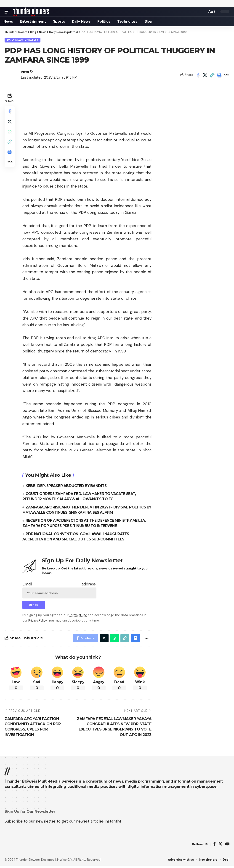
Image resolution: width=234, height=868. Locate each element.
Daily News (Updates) (23, 40)
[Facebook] (214, 846)
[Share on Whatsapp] (10, 134)
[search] (202, 12)
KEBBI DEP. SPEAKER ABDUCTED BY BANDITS (68, 486)
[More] (226, 75)
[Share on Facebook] (198, 75)
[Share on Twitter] (205, 75)
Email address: (59, 590)
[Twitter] (220, 846)
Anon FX (28, 72)
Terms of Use (79, 616)
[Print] (219, 75)
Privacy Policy (38, 622)
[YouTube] (227, 846)
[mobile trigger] (8, 12)
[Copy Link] (212, 75)
